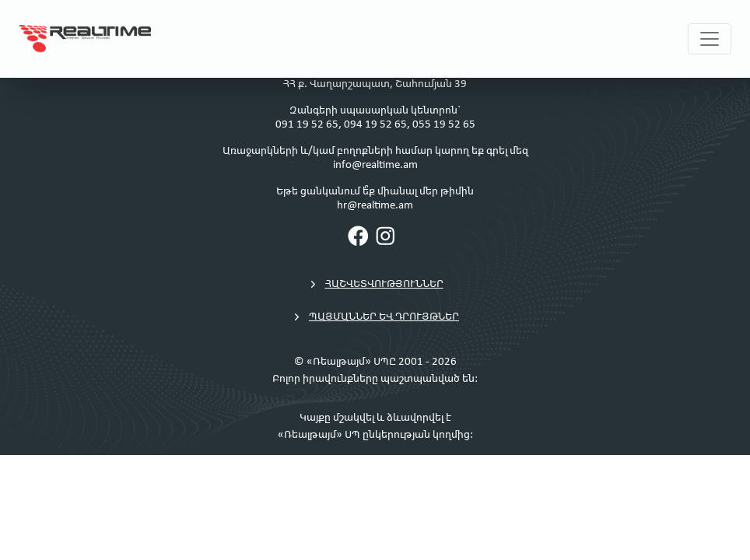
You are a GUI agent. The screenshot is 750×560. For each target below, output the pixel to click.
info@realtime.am (375, 165)
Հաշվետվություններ (375, 284)
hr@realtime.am (375, 206)
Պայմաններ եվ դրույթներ (375, 317)
